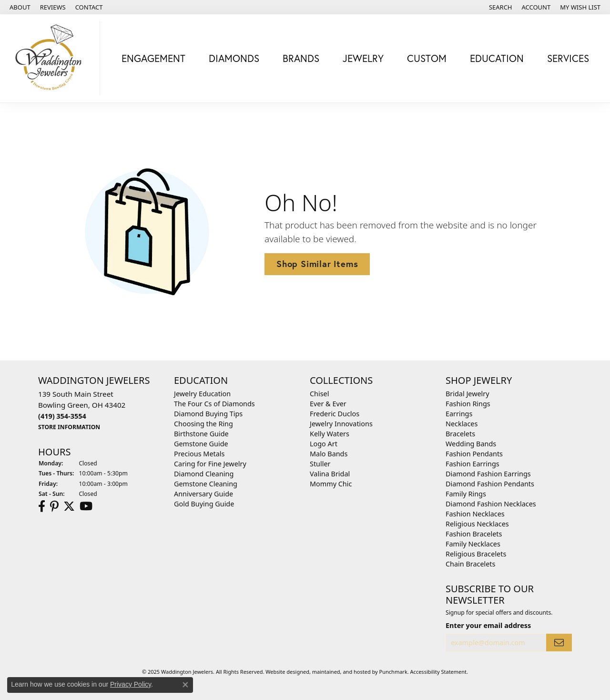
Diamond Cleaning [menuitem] (204, 474)
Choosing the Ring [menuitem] (203, 424)
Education (497, 58)
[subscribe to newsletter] (559, 643)
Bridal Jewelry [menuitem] (468, 394)
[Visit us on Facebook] (42, 506)
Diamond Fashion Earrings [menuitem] (488, 474)
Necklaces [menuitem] (462, 424)
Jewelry (363, 58)
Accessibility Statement (439, 672)
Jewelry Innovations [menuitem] (341, 424)
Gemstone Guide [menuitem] (201, 444)
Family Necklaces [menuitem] (473, 544)
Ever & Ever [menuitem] (328, 404)
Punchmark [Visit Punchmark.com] (393, 672)
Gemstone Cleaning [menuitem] (206, 484)
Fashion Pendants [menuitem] (474, 454)
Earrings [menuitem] (459, 414)
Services (568, 58)
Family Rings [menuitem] (466, 494)
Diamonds (234, 58)
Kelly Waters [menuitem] (330, 434)
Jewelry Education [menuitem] (202, 394)
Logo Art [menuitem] (324, 444)
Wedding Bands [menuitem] (471, 444)
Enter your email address (488, 625)
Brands (301, 58)
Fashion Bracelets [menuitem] (474, 534)
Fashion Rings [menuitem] (468, 404)
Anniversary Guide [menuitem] (203, 494)
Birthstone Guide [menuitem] (201, 434)
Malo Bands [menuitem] (329, 454)
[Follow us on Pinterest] (54, 506)
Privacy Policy (131, 684)
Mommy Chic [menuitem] (331, 484)
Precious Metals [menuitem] (199, 454)
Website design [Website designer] (284, 672)
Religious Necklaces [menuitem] (477, 524)
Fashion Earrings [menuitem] (473, 464)
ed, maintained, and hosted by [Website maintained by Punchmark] (341, 672)
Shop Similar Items (317, 264)
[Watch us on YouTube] (86, 506)
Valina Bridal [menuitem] (330, 474)
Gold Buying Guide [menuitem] (204, 504)
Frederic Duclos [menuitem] (335, 414)
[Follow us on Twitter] (69, 506)
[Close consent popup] (185, 685)
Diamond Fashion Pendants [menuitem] (490, 484)
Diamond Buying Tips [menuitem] (208, 414)
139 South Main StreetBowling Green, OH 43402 (82, 410)
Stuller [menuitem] (320, 464)
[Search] (501, 7)
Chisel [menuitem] (319, 394)
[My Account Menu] (536, 7)
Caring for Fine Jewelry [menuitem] (210, 464)
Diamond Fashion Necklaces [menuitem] (491, 504)
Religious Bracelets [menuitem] (476, 554)
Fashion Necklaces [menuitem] (475, 514)
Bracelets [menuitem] (460, 434)
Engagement (153, 58)
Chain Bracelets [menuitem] (470, 564)
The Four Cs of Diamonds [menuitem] (214, 404)
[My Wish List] (580, 7)
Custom (427, 58)
